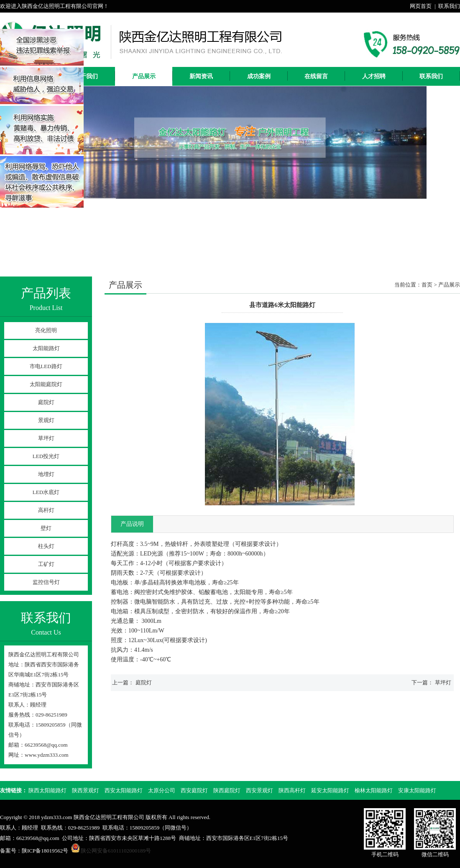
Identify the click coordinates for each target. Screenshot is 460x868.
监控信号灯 (46, 582)
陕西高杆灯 (292, 790)
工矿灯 (46, 564)
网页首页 (421, 6)
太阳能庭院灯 (46, 384)
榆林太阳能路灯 (374, 790)
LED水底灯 (46, 492)
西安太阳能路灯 (124, 790)
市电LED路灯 (46, 366)
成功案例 (259, 76)
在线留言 (316, 76)
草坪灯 (46, 438)
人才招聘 (374, 76)
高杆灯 (46, 510)
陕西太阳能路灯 (47, 790)
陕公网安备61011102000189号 (116, 851)
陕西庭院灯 (227, 790)
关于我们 (86, 76)
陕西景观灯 (86, 790)
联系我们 (449, 6)
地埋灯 (46, 474)
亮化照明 (46, 330)
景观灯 (46, 420)
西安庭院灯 (194, 790)
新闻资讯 (201, 76)
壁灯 (46, 528)
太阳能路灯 (46, 348)
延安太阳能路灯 (330, 790)
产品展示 (144, 76)
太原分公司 (162, 790)
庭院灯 (46, 402)
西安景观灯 (259, 790)
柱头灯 (46, 546)
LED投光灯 (46, 456)
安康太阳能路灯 (417, 790)
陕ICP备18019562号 (45, 851)
